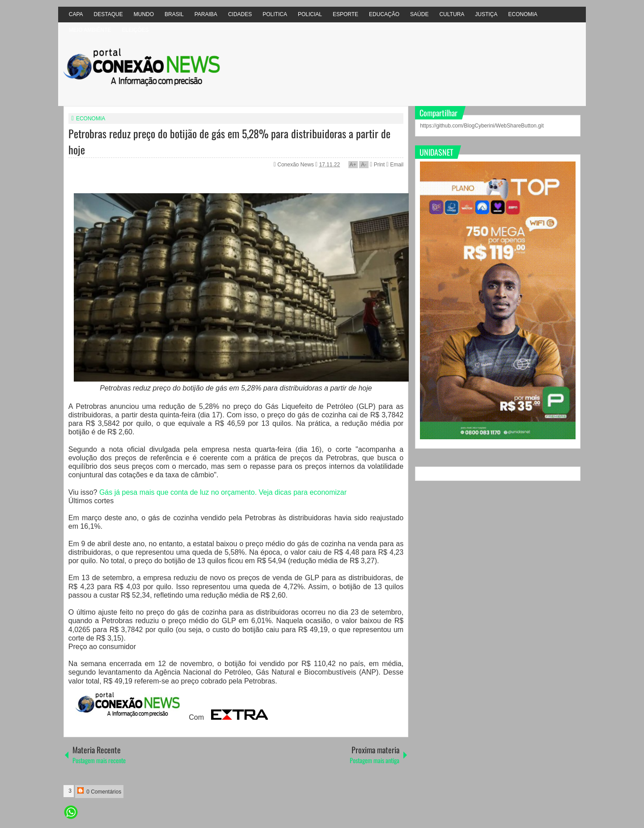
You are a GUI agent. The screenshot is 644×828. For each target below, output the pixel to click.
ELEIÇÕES (135, 30)
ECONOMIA (523, 14)
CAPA (76, 14)
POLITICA (275, 14)
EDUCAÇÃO (384, 14)
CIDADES (240, 14)
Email (395, 165)
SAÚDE (419, 14)
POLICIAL (310, 14)
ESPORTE (345, 14)
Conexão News (296, 165)
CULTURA (452, 14)
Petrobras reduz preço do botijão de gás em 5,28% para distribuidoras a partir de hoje (229, 141)
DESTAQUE (108, 14)
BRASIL (174, 14)
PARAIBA (206, 14)
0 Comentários (99, 791)
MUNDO (144, 14)
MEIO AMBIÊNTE (90, 30)
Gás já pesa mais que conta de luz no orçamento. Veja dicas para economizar (223, 492)
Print (377, 165)
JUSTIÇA (486, 14)
